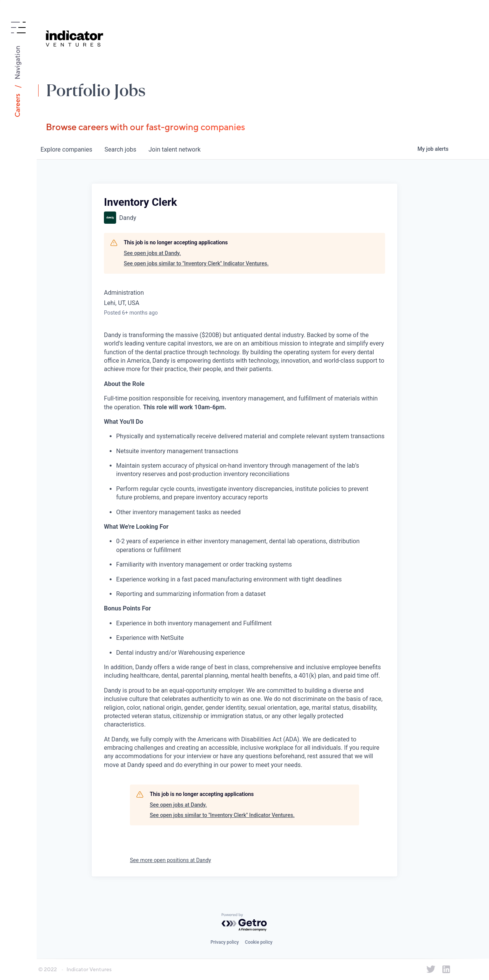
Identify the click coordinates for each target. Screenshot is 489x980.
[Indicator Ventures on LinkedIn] (446, 969)
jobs (120, 149)
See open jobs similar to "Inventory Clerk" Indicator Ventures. (196, 263)
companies (66, 149)
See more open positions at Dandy (170, 860)
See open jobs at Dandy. (152, 253)
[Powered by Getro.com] (244, 923)
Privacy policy (225, 942)
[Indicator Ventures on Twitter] (431, 969)
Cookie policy (259, 942)
